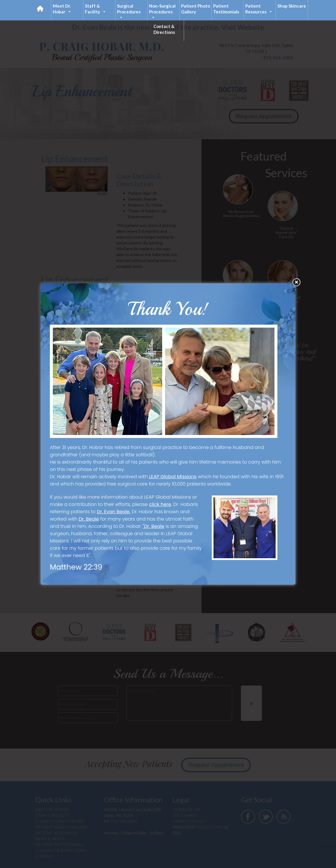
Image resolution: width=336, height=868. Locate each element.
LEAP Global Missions (173, 477)
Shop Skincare (292, 6)
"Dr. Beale (153, 526)
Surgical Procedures (129, 12)
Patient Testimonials (226, 9)
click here (160, 504)
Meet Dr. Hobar (62, 9)
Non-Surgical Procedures (162, 12)
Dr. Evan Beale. (114, 512)
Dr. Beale (89, 519)
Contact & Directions (164, 29)
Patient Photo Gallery (196, 9)
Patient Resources (259, 9)
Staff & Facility (96, 9)
